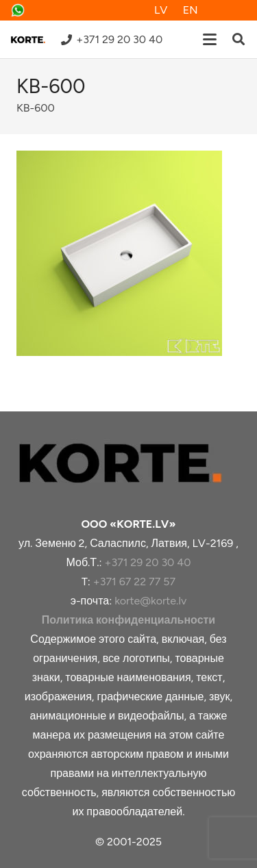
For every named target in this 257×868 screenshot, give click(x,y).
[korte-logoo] (128, 463)
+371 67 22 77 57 (134, 582)
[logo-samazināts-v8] (28, 40)
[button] (210, 40)
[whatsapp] (18, 10)
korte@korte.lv (150, 601)
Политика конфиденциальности (128, 620)
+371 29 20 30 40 (147, 562)
